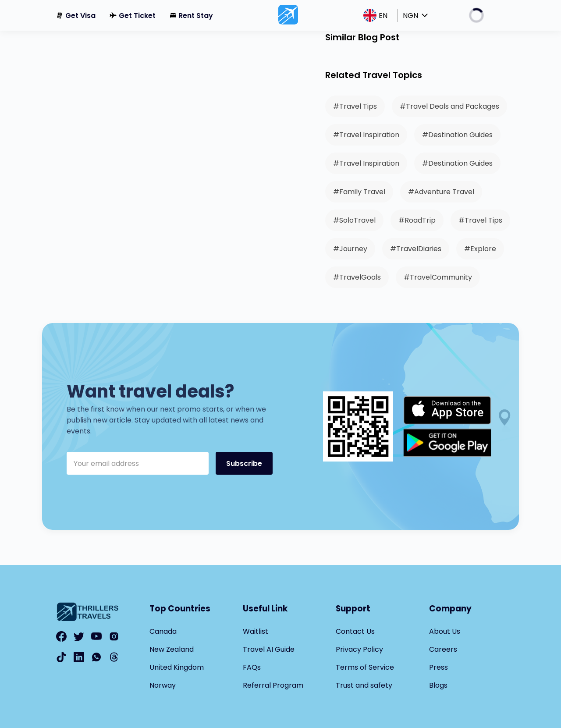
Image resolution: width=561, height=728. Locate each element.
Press (439, 667)
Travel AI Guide (269, 649)
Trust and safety (364, 685)
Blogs (438, 685)
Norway (163, 685)
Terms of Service (365, 667)
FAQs (252, 667)
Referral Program (273, 685)
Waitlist (256, 631)
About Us (445, 631)
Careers (443, 649)
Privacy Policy (359, 649)
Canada (163, 631)
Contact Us (355, 631)
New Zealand (172, 649)
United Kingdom (177, 667)
